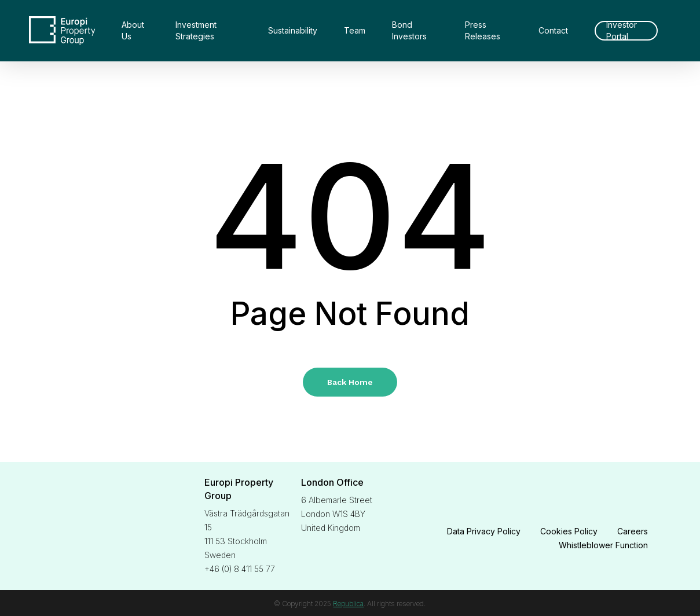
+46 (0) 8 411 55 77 (240, 569)
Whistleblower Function (603, 545)
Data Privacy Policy (484, 531)
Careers (633, 531)
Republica (348, 604)
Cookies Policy (569, 531)
